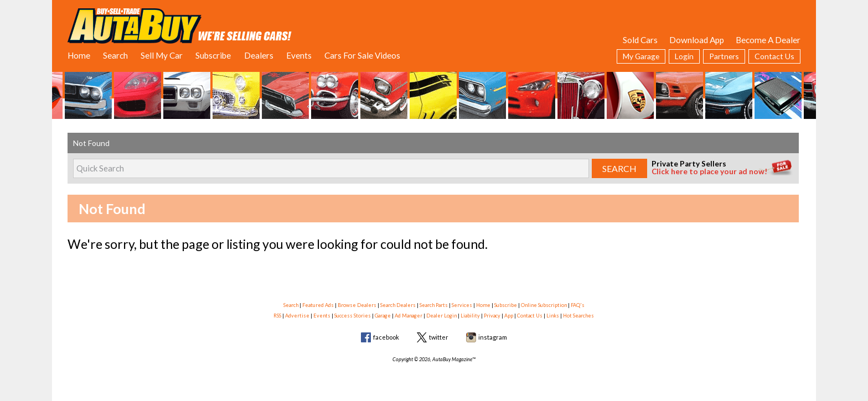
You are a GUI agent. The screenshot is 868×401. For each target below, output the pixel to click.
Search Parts (434, 305)
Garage (383, 316)
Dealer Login (441, 316)
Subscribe (213, 55)
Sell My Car (162, 55)
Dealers (259, 55)
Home (79, 55)
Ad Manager (409, 316)
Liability (470, 316)
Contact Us (774, 56)
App (509, 316)
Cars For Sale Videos (362, 55)
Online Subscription (544, 305)
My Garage (641, 56)
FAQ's (578, 305)
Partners (724, 56)
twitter (439, 337)
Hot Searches (578, 316)
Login (684, 56)
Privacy (492, 316)
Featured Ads (318, 305)
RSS (277, 316)
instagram (493, 337)
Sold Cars (640, 40)
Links (553, 316)
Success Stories (353, 316)
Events (299, 55)
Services (462, 305)
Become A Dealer (768, 40)
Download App (697, 40)
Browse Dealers (357, 305)
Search (115, 55)
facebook (386, 337)
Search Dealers (398, 305)
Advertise (297, 316)
